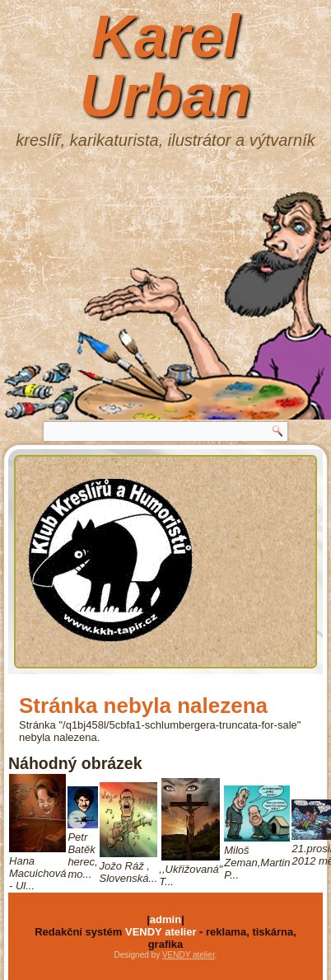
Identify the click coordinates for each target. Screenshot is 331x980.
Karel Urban (165, 66)
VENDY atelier (161, 932)
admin (165, 919)
